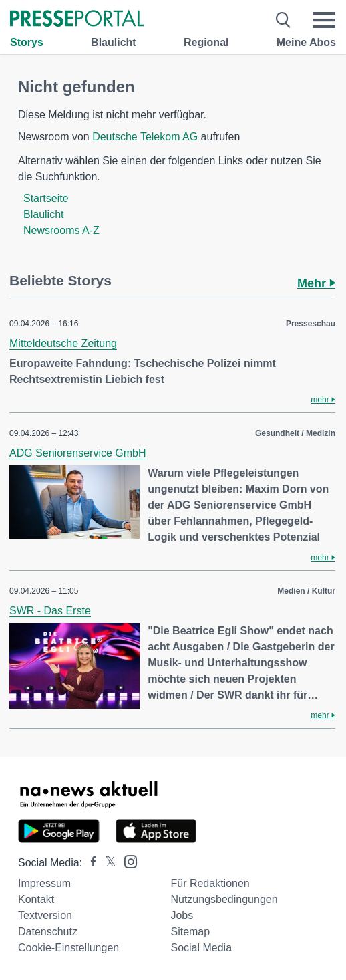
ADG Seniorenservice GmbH (78, 453)
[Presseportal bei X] (107, 863)
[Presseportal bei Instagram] (127, 861)
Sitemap (190, 932)
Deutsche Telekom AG (145, 137)
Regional (206, 42)
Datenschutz (48, 932)
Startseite (46, 198)
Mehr (316, 283)
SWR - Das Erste (50, 611)
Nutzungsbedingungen (224, 899)
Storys (27, 42)
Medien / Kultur (306, 591)
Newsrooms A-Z (61, 230)
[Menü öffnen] (324, 20)
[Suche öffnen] (284, 20)
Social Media (201, 948)
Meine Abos (306, 42)
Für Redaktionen (210, 883)
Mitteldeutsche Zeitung (63, 343)
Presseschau (311, 324)
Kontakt (36, 899)
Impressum (44, 883)
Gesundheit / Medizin (295, 433)
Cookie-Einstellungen (68, 948)
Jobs (182, 915)
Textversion (45, 915)
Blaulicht (114, 42)
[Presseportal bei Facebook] (90, 863)
